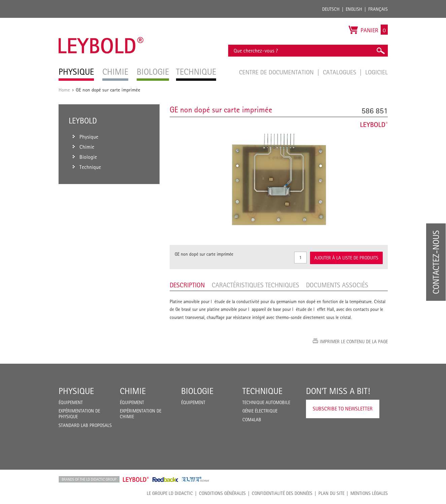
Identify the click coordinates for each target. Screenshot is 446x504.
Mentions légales (369, 493)
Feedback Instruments (165, 479)
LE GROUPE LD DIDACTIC (170, 493)
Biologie (197, 391)
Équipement (71, 402)
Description (187, 285)
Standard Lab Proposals (85, 425)
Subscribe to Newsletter (343, 409)
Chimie (133, 391)
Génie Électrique (260, 411)
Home (64, 90)
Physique (76, 391)
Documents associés (337, 285)
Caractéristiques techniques (255, 285)
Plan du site (331, 493)
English (354, 9)
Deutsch (331, 9)
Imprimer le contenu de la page (354, 341)
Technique (262, 391)
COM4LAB (252, 420)
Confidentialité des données (282, 493)
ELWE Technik (196, 479)
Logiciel (376, 72)
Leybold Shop (136, 479)
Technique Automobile (266, 402)
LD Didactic (89, 479)
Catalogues (340, 72)
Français (378, 9)
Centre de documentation (277, 72)
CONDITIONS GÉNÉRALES (222, 493)
